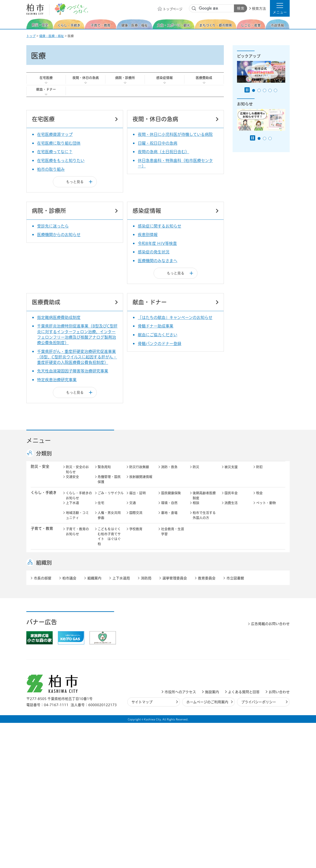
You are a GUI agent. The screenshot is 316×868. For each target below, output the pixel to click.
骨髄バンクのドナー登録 (160, 344)
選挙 (101, 659)
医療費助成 (204, 78)
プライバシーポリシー (259, 847)
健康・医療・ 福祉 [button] (42, 562)
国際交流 (136, 517)
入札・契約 (201, 633)
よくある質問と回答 (244, 837)
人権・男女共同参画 (109, 520)
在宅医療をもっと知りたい (61, 160)
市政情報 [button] (38, 649)
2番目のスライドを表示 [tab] (259, 90)
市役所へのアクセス (180, 837)
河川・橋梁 (201, 617)
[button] (280, 8)
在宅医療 (46, 78)
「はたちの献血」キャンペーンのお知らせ (175, 317)
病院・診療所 (125, 78)
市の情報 (136, 649)
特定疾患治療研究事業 (57, 380)
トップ (31, 36)
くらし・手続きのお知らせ (79, 500)
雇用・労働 (106, 633)
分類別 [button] (44, 453)
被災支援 (231, 471)
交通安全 (72, 481)
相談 (196, 507)
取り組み (199, 569)
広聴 (69, 659)
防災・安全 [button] (40, 471)
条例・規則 (74, 669)
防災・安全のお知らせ (77, 474)
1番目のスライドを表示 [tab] (254, 90)
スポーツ (136, 586)
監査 (164, 659)
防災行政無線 (139, 471)
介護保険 (199, 560)
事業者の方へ (76, 685)
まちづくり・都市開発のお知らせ (79, 610)
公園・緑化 (233, 607)
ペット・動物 (266, 507)
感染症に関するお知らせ (160, 226)
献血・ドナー (46, 89)
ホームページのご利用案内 (207, 847)
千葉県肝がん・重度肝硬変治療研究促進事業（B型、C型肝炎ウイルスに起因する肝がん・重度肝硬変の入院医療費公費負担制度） (77, 357)
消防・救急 (169, 471)
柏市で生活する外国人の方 (204, 520)
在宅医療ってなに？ (55, 152)
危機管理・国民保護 (109, 484)
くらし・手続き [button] (44, 497)
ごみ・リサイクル (111, 498)
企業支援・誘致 (141, 633)
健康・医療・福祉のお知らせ (77, 562)
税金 (259, 498)
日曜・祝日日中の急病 (158, 143)
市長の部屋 (106, 649)
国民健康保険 (171, 498)
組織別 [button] (44, 708)
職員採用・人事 (236, 649)
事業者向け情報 (173, 569)
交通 (133, 507)
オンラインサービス (268, 662)
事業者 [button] (36, 685)
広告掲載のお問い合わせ (270, 769)
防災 (196, 471)
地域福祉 (72, 569)
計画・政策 (169, 649)
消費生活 (231, 507)
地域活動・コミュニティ (77, 520)
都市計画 (136, 607)
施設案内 (212, 837)
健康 (101, 560)
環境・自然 (169, 507)
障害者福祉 (264, 560)
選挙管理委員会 (175, 723)
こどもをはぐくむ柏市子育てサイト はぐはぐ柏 (109, 541)
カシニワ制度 (266, 607)
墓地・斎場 (169, 517)
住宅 (101, 507)
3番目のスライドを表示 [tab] (265, 90)
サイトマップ (142, 847)
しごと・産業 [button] (42, 633)
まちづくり (106, 607)
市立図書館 (235, 723)
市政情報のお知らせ (77, 652)
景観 (196, 607)
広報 (259, 649)
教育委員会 (233, 659)
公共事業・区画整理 (141, 619)
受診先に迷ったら (53, 226)
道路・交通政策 (109, 617)
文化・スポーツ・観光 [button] (46, 588)
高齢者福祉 (233, 560)
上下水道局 (121, 723)
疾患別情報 (148, 235)
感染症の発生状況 (154, 252)
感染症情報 (164, 78)
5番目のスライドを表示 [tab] (276, 90)
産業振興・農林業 (173, 636)
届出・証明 (137, 498)
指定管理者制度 (236, 633)
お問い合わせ (279, 837)
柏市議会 (69, 723)
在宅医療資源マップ (55, 134)
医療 (133, 560)
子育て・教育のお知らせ (77, 536)
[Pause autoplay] (247, 90)
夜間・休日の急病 (86, 78)
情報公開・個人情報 (141, 662)
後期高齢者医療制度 (204, 500)
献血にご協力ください (158, 335)
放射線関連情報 (141, 481)
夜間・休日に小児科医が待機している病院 (175, 134)
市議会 (198, 659)
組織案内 (94, 723)
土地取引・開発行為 (173, 619)
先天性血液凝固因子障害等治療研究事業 (73, 371)
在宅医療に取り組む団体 (59, 143)
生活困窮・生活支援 (109, 572)
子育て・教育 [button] (42, 533)
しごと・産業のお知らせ (77, 636)
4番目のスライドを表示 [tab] (270, 90)
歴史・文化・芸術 (109, 588)
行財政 (198, 649)
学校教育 (136, 534)
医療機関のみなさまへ (158, 261)
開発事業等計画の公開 (173, 610)
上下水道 (72, 507)
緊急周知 (104, 471)
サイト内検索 (194, 9)
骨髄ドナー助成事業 (156, 326)
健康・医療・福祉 (52, 36)
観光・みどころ (173, 586)
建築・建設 (74, 617)
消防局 (146, 723)
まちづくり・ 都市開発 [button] (42, 609)
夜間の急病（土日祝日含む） (163, 152)
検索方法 (259, 9)
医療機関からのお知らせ (59, 235)
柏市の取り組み (51, 169)
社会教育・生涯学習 (173, 536)
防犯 (259, 471)
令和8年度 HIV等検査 (157, 243)
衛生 (164, 560)
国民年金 (231, 498)
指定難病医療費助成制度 (59, 317)
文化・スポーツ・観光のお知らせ (77, 591)
